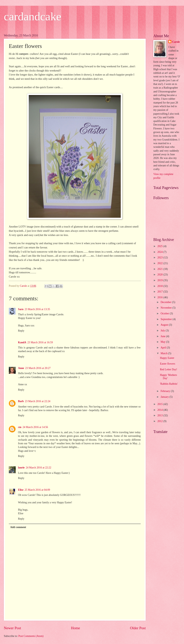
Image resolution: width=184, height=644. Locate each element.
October (165, 313)
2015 (160, 404)
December (166, 302)
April (164, 348)
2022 (160, 263)
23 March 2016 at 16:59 (40, 342)
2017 (160, 292)
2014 (160, 410)
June (163, 336)
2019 (160, 280)
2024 (160, 252)
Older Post (138, 628)
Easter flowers (167, 364)
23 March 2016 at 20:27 (38, 368)
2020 (160, 275)
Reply (21, 331)
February (166, 391)
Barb (21, 401)
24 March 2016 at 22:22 (39, 468)
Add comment (18, 527)
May (163, 342)
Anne (21, 368)
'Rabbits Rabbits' (169, 384)
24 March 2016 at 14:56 (35, 427)
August (165, 325)
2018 (160, 286)
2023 (160, 258)
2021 (160, 269)
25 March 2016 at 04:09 (37, 490)
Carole (176, 42)
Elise (21, 490)
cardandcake (33, 16)
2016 (160, 297)
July (163, 331)
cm (20, 427)
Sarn (21, 309)
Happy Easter (167, 358)
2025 (160, 246)
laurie (21, 468)
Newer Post (12, 628)
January (165, 397)
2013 (160, 415)
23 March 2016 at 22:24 (38, 401)
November (167, 308)
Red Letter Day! (168, 369)
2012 (160, 421)
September (167, 319)
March (164, 353)
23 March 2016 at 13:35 (37, 309)
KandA (22, 342)
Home (75, 628)
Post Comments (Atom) (31, 636)
